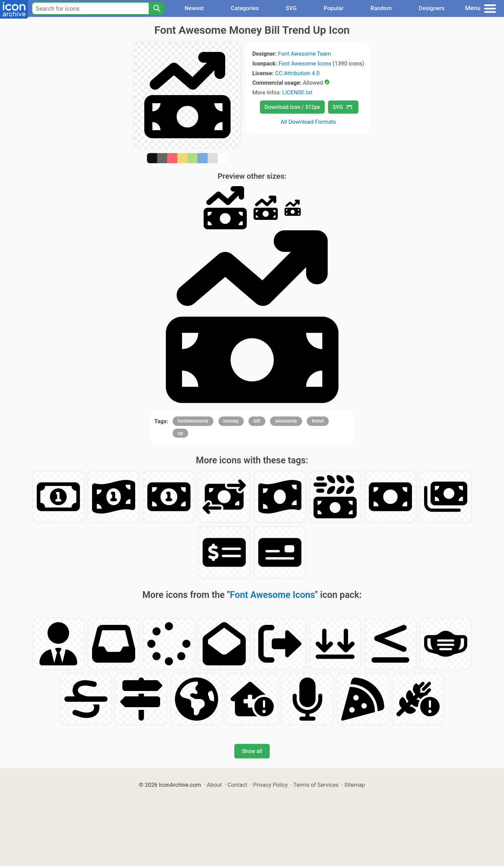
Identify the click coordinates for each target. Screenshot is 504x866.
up (181, 433)
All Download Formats (308, 122)
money (231, 421)
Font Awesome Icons (305, 63)
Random (381, 8)
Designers (432, 8)
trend (318, 421)
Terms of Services (316, 785)
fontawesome (193, 421)
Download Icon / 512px (292, 107)
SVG (291, 8)
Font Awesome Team (305, 54)
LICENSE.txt (297, 92)
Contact (238, 785)
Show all (252, 751)
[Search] (156, 8)
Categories (245, 8)
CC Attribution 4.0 (297, 73)
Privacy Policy (270, 785)
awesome (286, 421)
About (214, 785)
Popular (334, 8)
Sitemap (355, 785)
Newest (194, 8)
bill (257, 421)
